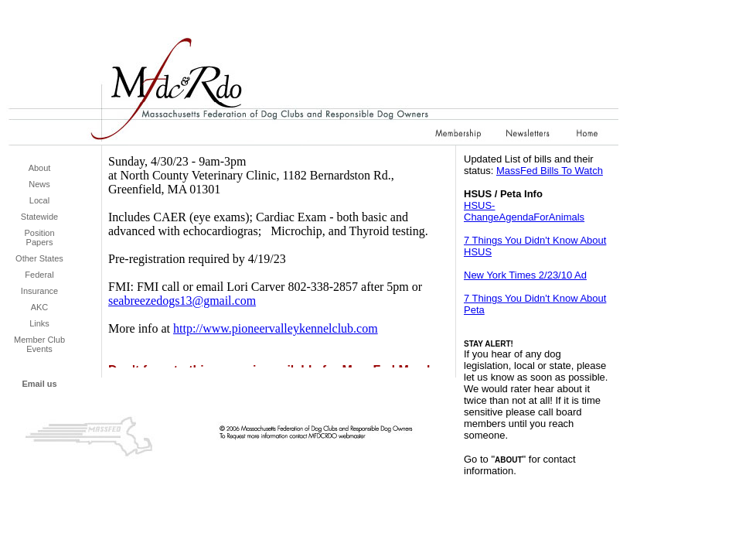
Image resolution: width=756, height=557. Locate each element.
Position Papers (39, 237)
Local (39, 200)
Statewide (39, 217)
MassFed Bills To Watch (550, 171)
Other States (39, 258)
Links (39, 323)
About (40, 168)
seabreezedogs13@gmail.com (182, 301)
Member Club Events (39, 344)
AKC (40, 307)
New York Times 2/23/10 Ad (525, 275)
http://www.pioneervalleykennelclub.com (276, 328)
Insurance (39, 291)
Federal (39, 275)
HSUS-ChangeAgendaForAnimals (524, 211)
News (39, 184)
